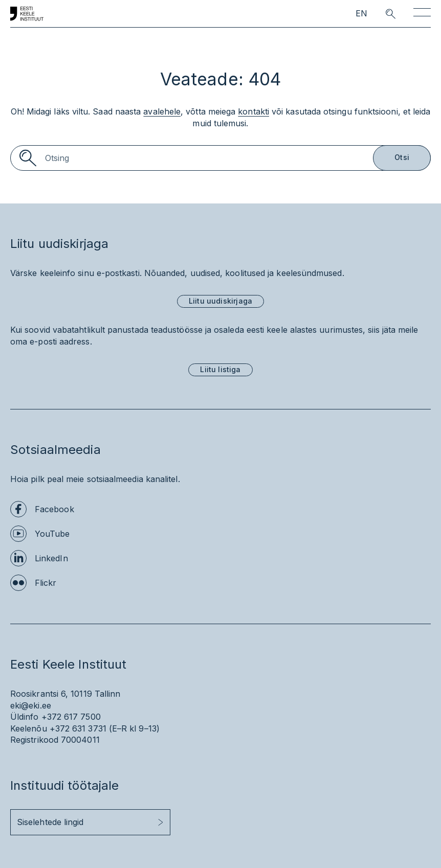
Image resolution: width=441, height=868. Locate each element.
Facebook (54, 509)
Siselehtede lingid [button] (50, 822)
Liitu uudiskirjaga (220, 301)
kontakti (253, 111)
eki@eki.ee (31, 705)
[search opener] (381, 14)
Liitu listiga (220, 369)
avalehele (162, 111)
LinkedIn (51, 558)
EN (361, 14)
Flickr (46, 583)
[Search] (220, 158)
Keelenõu (29, 728)
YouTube (52, 534)
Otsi (402, 157)
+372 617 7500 (71, 717)
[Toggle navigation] (422, 14)
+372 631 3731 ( (81, 728)
